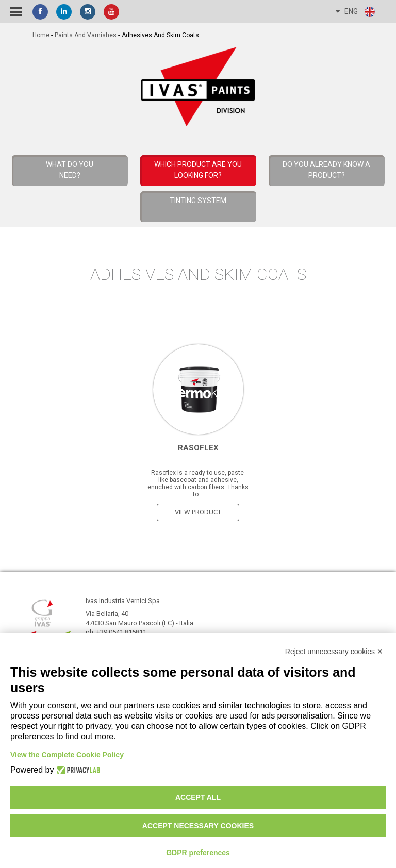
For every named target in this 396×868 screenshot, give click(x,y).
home (41, 35)
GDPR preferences (198, 853)
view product (198, 512)
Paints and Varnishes (86, 35)
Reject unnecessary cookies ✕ (334, 652)
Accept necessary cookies (198, 826)
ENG (356, 12)
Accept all (198, 797)
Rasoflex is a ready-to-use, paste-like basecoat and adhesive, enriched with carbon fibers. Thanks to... (198, 483)
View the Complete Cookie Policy (67, 755)
